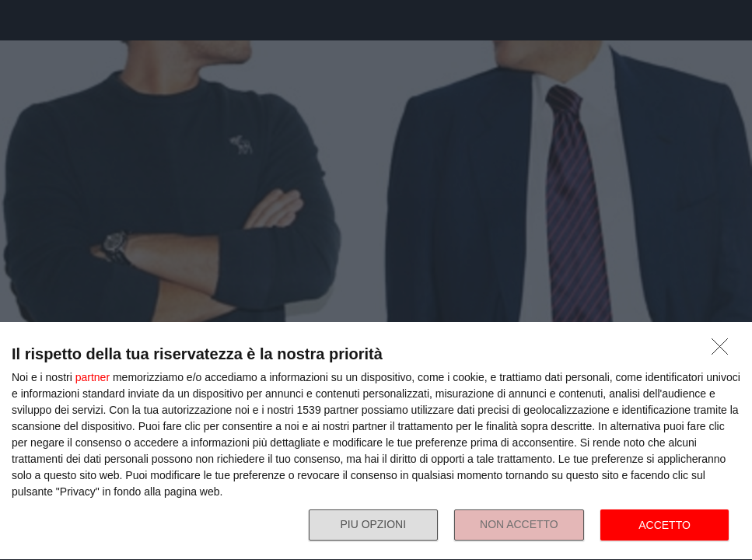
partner (93, 377)
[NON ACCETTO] (724, 351)
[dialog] (376, 441)
